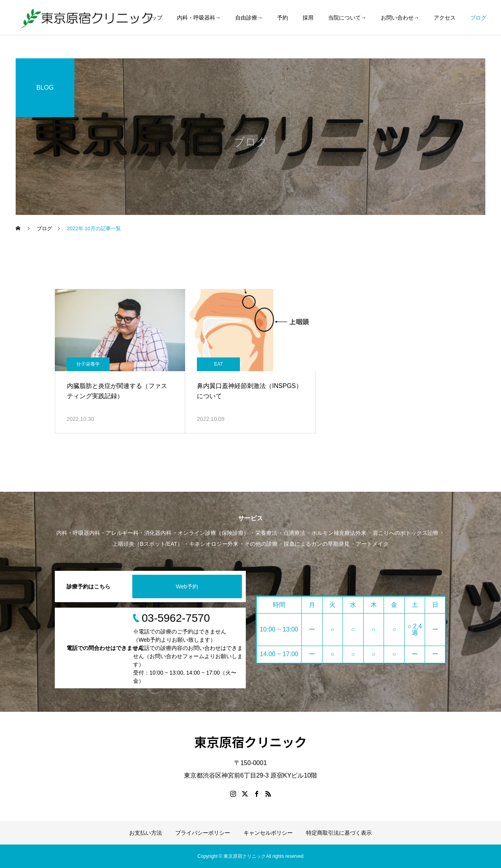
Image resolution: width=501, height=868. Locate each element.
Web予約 (187, 586)
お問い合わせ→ (400, 18)
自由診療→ (249, 18)
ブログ (478, 18)
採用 (308, 18)
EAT (218, 364)
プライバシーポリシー (203, 833)
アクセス (445, 18)
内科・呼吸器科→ (199, 18)
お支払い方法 (146, 833)
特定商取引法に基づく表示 (339, 833)
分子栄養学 (88, 364)
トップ (154, 18)
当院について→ (347, 18)
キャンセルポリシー (268, 833)
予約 (283, 18)
